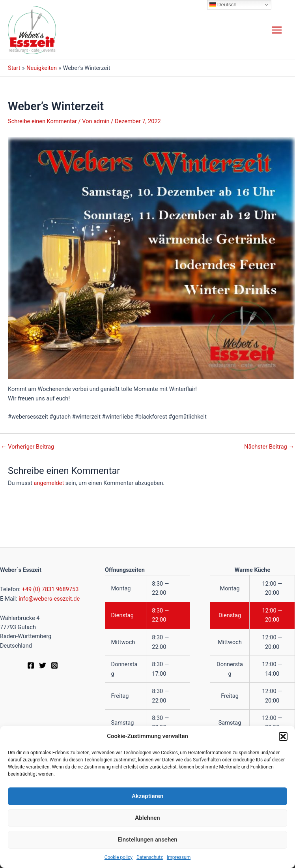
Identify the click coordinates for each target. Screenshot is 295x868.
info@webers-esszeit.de (49, 599)
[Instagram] (54, 665)
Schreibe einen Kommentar (42, 121)
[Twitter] (43, 665)
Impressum (179, 857)
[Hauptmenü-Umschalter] (277, 30)
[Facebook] (31, 665)
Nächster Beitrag (269, 447)
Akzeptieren (147, 796)
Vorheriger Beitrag (27, 447)
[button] (283, 736)
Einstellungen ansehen (147, 840)
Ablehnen (147, 818)
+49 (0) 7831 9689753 (50, 589)
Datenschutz (150, 857)
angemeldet (49, 483)
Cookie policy (119, 857)
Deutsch (223, 5)
